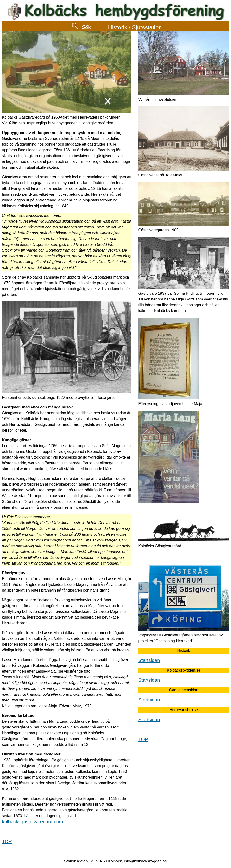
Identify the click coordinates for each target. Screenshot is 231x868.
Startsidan (149, 660)
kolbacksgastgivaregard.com (32, 822)
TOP (7, 841)
